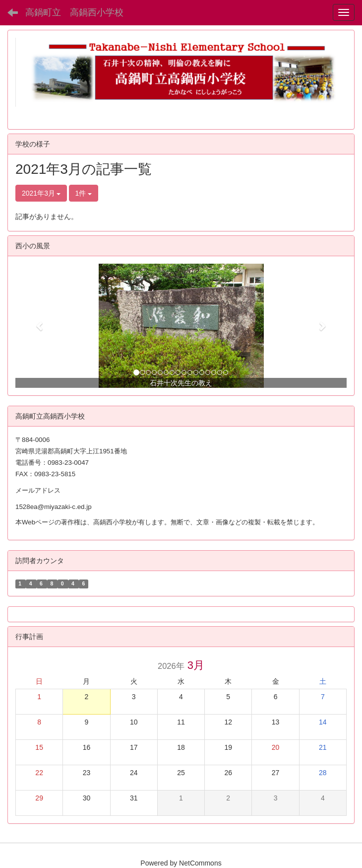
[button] (40, 326)
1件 (84, 193)
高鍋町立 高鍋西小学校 (74, 12)
